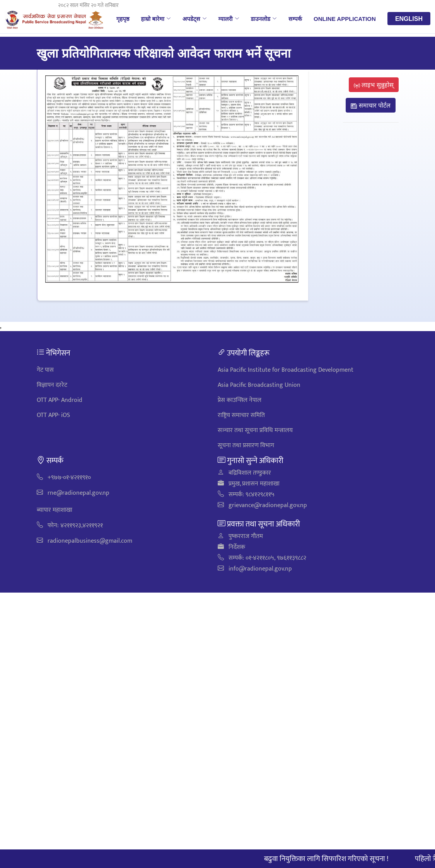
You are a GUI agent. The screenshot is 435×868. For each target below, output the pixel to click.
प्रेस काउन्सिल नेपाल (240, 400)
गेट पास (45, 370)
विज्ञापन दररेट (52, 385)
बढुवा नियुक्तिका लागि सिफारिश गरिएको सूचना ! (330, 859)
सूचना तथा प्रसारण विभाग (246, 445)
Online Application (345, 19)
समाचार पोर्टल (371, 105)
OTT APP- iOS (53, 415)
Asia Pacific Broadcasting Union (259, 385)
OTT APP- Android (60, 400)
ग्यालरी (229, 19)
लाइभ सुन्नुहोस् (374, 85)
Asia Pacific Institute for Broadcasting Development (286, 370)
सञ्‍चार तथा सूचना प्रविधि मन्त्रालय (255, 430)
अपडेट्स (195, 19)
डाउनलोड (264, 19)
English (409, 19)
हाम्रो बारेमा (156, 19)
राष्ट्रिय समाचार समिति (241, 415)
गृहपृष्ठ (123, 19)
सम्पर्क (295, 19)
